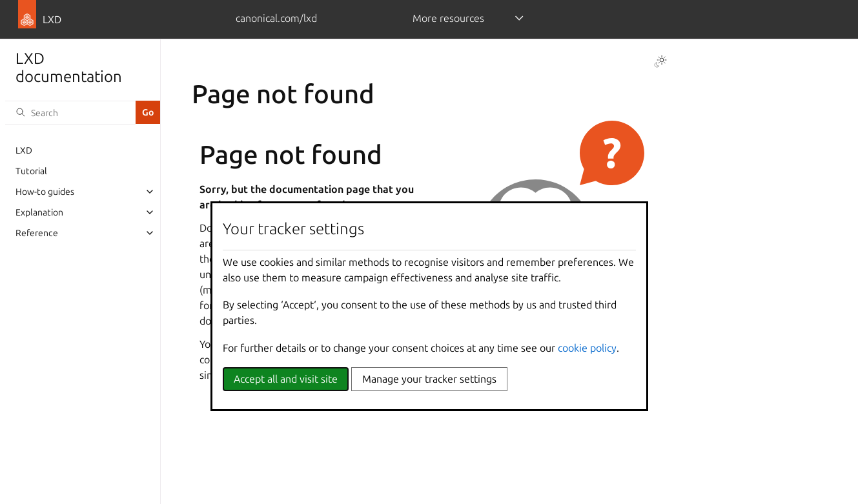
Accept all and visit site (286, 379)
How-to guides (45, 192)
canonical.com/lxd (276, 18)
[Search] (70, 112)
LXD (24, 150)
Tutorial (31, 171)
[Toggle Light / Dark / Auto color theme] (660, 61)
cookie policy (587, 348)
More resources (448, 18)
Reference (37, 233)
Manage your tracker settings (429, 379)
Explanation (39, 212)
